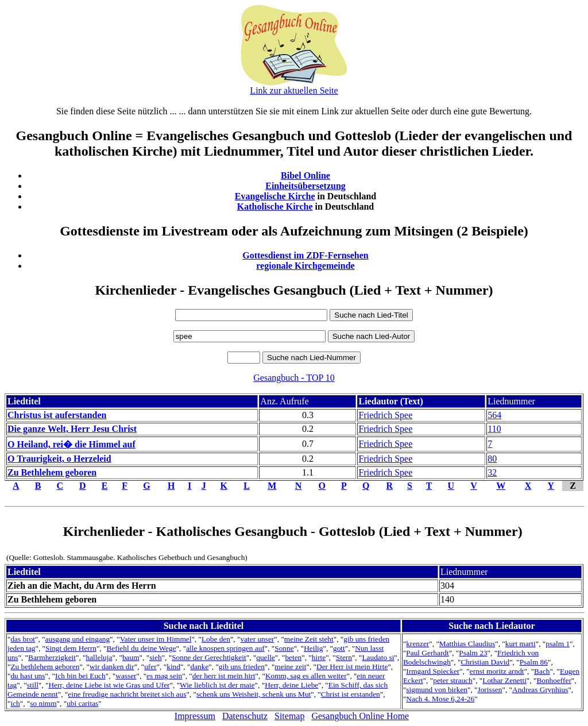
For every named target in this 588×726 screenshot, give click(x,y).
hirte (319, 657)
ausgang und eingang (78, 639)
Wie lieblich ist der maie (217, 685)
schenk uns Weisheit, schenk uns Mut (254, 694)
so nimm (43, 703)
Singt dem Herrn (71, 648)
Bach (542, 671)
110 (494, 429)
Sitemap (289, 716)
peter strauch (452, 680)
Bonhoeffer (554, 680)
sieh (155, 657)
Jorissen (490, 690)
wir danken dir (112, 667)
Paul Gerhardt (427, 653)
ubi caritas (82, 703)
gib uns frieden (242, 667)
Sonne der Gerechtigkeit (209, 657)
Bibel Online (305, 175)
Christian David (485, 662)
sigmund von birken (437, 690)
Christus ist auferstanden (57, 415)
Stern (344, 657)
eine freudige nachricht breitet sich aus (127, 694)
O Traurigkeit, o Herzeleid (59, 459)
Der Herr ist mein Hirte (352, 667)
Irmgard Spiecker (433, 671)
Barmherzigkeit (52, 657)
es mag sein (164, 676)
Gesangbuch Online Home (360, 716)
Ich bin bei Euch (80, 676)
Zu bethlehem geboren (45, 667)
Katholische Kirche (275, 206)
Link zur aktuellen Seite (294, 90)
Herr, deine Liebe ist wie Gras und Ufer (109, 685)
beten (293, 657)
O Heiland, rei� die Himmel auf (71, 444)
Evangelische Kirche (275, 196)
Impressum (195, 716)
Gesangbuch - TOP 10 (294, 378)
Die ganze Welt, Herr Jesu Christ (72, 429)
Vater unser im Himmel (156, 639)
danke (199, 667)
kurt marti (521, 644)
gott (339, 648)
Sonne (284, 648)
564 (494, 415)
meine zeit (290, 667)
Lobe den (216, 639)
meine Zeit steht (309, 639)
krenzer (417, 644)
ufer (150, 667)
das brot (23, 639)
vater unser (257, 639)
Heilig (313, 648)
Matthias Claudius (467, 644)
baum (131, 657)
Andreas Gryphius (540, 690)
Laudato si (378, 657)
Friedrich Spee (385, 415)
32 (492, 472)
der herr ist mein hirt (224, 676)
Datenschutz (245, 716)
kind (173, 667)
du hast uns (28, 676)
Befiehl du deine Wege (141, 648)
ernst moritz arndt (497, 671)
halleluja (99, 657)
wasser (126, 676)
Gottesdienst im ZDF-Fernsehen (305, 255)
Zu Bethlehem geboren (52, 472)
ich (15, 703)
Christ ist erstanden (351, 694)
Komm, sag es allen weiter (306, 676)
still (33, 685)
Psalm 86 (534, 662)
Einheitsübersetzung (305, 186)
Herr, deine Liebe (291, 685)
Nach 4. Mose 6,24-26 (440, 699)
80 (492, 459)
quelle (266, 657)
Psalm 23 (473, 653)
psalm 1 (558, 644)
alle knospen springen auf (225, 648)
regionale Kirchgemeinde (305, 266)
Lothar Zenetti (504, 680)
